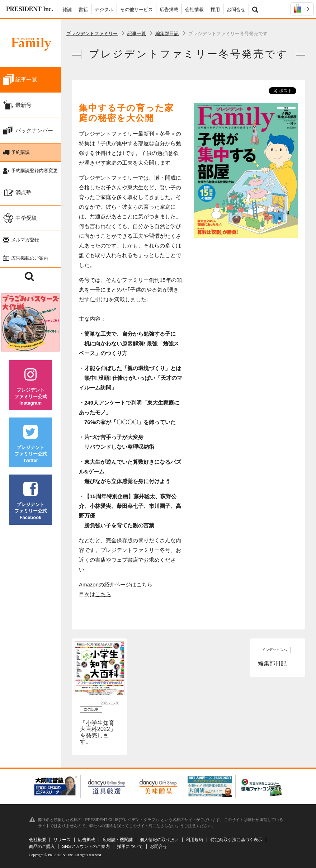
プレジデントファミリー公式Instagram (30, 386)
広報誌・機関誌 (118, 840)
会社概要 (38, 840)
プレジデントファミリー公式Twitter (30, 444)
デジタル (104, 10)
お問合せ (236, 10)
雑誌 (67, 10)
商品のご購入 (42, 846)
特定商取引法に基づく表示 (236, 840)
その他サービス (136, 10)
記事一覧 (137, 34)
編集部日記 (167, 34)
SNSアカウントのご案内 (86, 846)
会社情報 (194, 10)
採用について (130, 846)
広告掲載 (169, 10)
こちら (144, 584)
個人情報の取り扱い (159, 840)
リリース (62, 840)
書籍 (83, 10)
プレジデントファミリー (92, 34)
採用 (215, 10)
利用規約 (194, 840)
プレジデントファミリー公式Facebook (30, 501)
